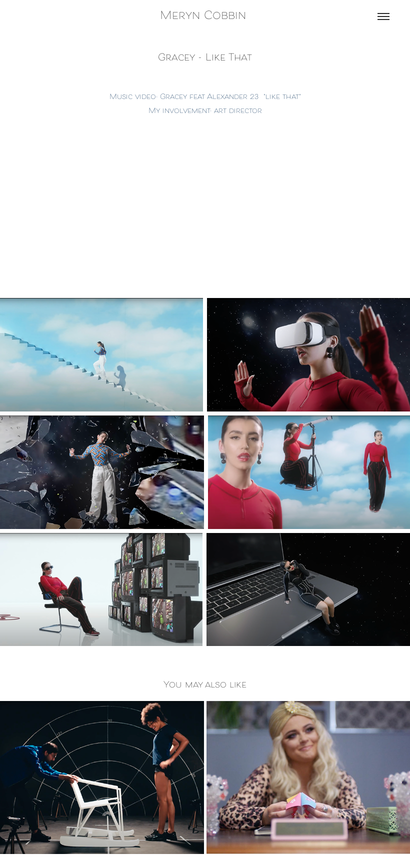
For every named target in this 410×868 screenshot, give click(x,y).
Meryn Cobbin (205, 16)
